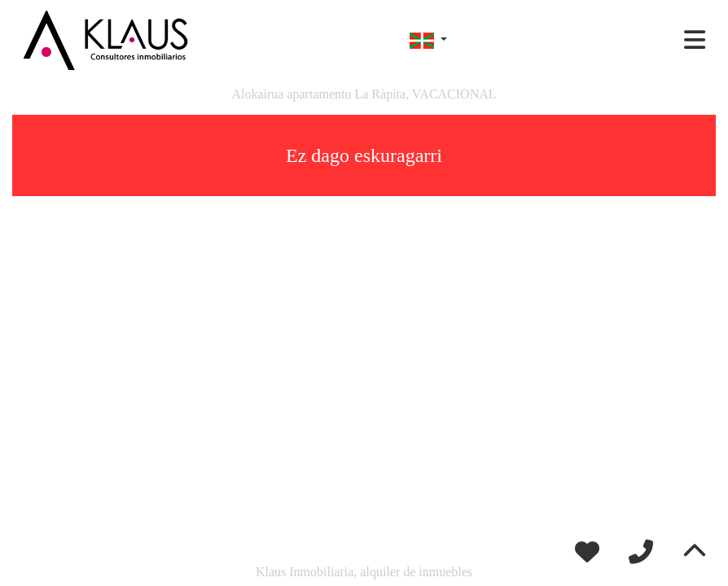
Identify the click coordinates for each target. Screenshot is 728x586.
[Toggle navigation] (695, 40)
